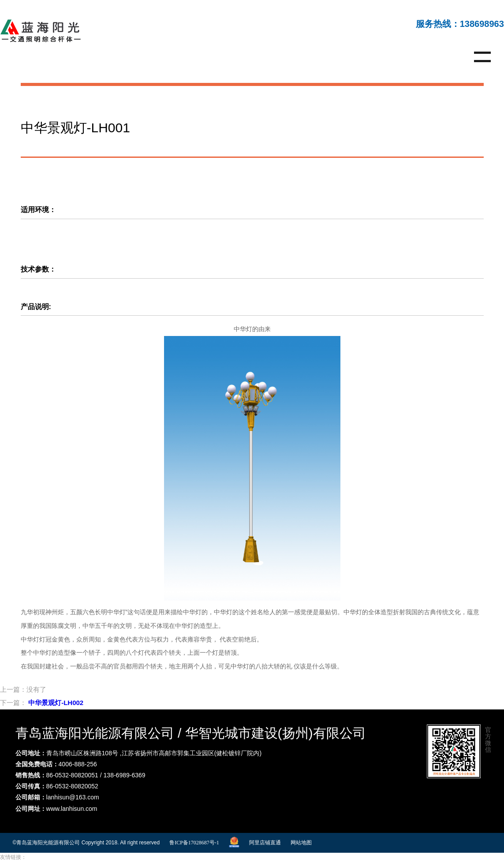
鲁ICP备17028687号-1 (194, 843)
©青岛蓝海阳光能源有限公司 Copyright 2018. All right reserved (86, 843)
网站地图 (301, 843)
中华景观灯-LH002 (56, 703)
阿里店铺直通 (265, 843)
